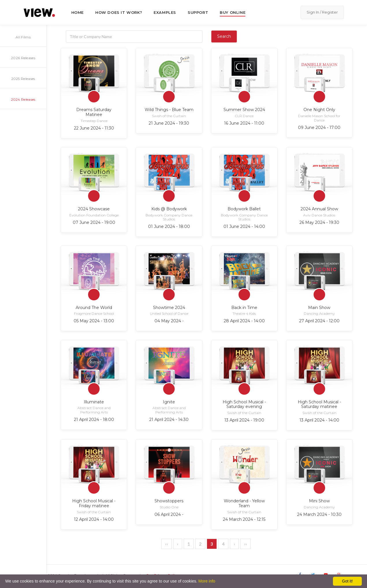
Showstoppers (169, 501)
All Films (23, 37)
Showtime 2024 (169, 308)
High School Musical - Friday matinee (94, 503)
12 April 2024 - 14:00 (94, 519)
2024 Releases (23, 99)
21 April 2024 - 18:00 (94, 420)
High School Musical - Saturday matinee (319, 404)
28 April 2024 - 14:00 (244, 321)
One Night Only (319, 110)
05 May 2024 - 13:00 (94, 321)
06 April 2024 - (169, 514)
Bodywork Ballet (244, 209)
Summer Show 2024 (244, 110)
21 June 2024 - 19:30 (169, 123)
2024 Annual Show (319, 209)
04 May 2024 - (169, 321)
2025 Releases (23, 79)
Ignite (169, 402)
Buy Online (233, 12)
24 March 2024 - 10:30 (319, 514)
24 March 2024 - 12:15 (244, 519)
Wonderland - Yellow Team (244, 503)
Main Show (319, 308)
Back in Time (244, 308)
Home (78, 12)
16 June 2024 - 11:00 (244, 123)
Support (198, 12)
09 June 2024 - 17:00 (319, 128)
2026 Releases (23, 58)
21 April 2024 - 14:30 (169, 420)
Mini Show (319, 501)
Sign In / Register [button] (322, 12)
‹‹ (167, 544)
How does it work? (119, 12)
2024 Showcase (94, 209)
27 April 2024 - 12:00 (319, 321)
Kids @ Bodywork (169, 209)
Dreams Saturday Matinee (94, 112)
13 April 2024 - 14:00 (319, 420)
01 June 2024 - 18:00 (169, 226)
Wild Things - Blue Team (169, 110)
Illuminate (94, 402)
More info (207, 581)
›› (245, 544)
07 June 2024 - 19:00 (94, 222)
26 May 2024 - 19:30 (319, 222)
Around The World (94, 308)
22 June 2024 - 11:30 (94, 128)
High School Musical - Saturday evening (244, 404)
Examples (165, 12)
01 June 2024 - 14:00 (244, 226)
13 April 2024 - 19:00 (244, 420)
